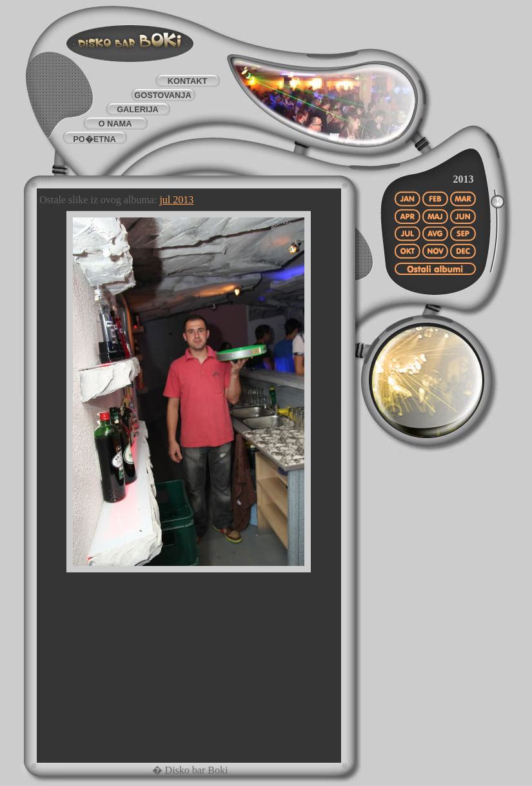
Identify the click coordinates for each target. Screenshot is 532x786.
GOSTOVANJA (163, 95)
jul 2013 (176, 200)
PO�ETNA (94, 139)
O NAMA (115, 124)
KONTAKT (188, 81)
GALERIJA (138, 109)
